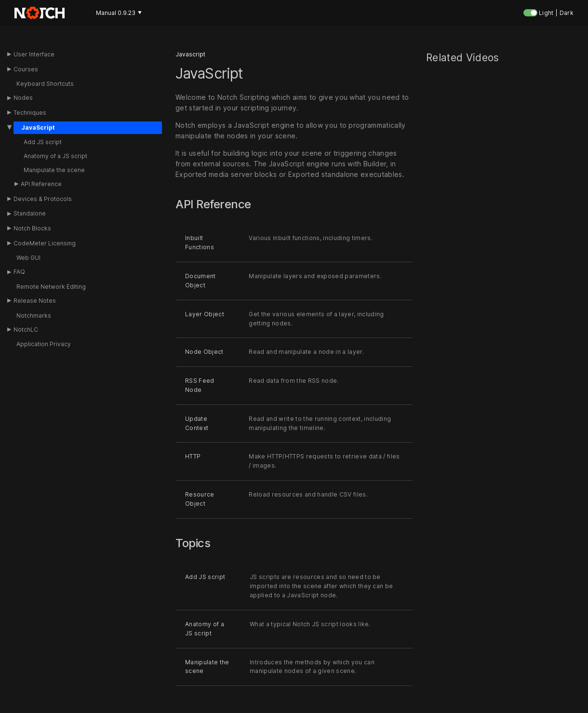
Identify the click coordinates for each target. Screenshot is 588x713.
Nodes (23, 98)
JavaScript (38, 128)
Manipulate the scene (54, 170)
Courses (26, 69)
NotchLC (26, 330)
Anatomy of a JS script (55, 156)
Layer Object (205, 314)
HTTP (193, 457)
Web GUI (28, 258)
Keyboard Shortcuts (45, 84)
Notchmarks (34, 316)
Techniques (30, 113)
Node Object (204, 352)
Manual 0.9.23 (119, 13)
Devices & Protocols (43, 199)
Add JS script (43, 142)
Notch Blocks (32, 228)
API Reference (41, 184)
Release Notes (35, 301)
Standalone (30, 213)
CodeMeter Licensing (45, 243)
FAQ (19, 272)
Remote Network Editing (51, 287)
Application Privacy (44, 344)
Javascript (190, 54)
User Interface (34, 54)
